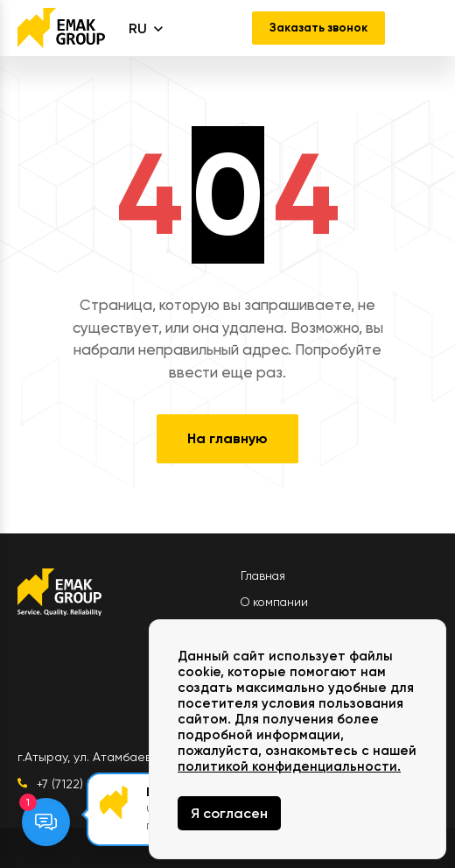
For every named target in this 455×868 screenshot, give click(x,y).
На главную (227, 438)
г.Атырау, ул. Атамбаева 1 (92, 757)
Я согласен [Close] (229, 813)
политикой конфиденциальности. (289, 766)
